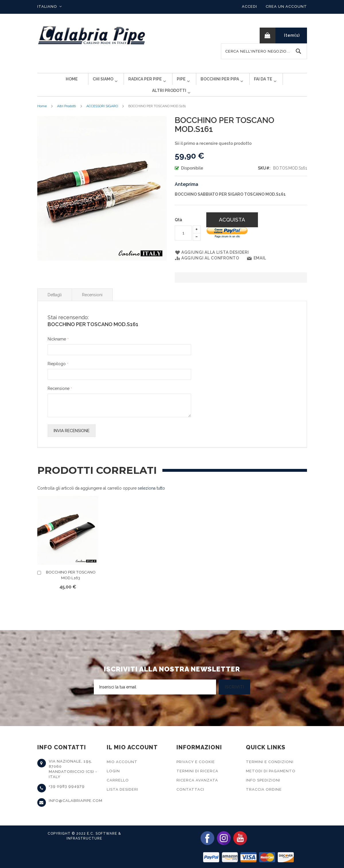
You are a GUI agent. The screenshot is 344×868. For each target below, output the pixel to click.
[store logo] (92, 35)
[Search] (298, 51)
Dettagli (55, 304)
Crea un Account (286, 6)
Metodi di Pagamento (271, 771)
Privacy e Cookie (196, 762)
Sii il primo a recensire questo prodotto (213, 153)
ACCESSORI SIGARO (102, 115)
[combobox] (264, 51)
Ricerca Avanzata (197, 780)
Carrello (118, 780)
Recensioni (92, 304)
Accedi (249, 6)
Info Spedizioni (263, 780)
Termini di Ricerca (197, 771)
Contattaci (190, 789)
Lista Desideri (123, 789)
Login (113, 771)
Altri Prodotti (67, 115)
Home (42, 115)
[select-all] (151, 497)
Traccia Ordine (264, 789)
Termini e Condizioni (270, 762)
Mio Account (122, 762)
